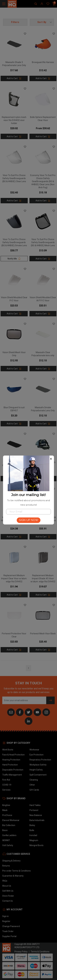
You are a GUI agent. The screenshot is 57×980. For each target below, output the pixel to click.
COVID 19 (7, 785)
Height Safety (36, 770)
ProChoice (7, 815)
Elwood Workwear (11, 820)
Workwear (34, 750)
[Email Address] (24, 700)
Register (6, 921)
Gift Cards (34, 790)
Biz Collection (9, 825)
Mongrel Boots (36, 845)
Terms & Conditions (40, 952)
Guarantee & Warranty (13, 876)
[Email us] (11, 712)
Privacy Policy (21, 952)
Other (32, 785)
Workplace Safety (38, 765)
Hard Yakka (35, 805)
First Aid (6, 780)
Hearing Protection (11, 760)
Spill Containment (38, 775)
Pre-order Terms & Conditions (16, 871)
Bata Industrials (37, 820)
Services (6, 790)
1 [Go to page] (29, 668)
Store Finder (8, 896)
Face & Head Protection (13, 755)
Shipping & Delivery (11, 861)
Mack (5, 810)
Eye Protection (36, 755)
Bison (5, 830)
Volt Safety (8, 845)
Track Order (8, 931)
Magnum (34, 840)
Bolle (32, 830)
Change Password (11, 926)
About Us (7, 886)
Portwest (34, 810)
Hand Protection (10, 765)
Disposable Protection (13, 770)
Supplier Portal (9, 936)
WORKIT (6, 840)
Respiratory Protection (40, 760)
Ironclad (33, 835)
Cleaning (34, 780)
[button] (42, 22)
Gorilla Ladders (9, 835)
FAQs (5, 881)
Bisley (32, 825)
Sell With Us (8, 891)
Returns (6, 866)
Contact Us (8, 901)
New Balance (36, 815)
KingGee (6, 805)
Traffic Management (12, 775)
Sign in (5, 916)
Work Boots (8, 750)
